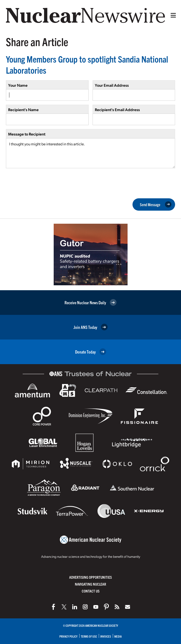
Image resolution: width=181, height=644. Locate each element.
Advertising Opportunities (90, 577)
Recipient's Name (23, 110)
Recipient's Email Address (117, 110)
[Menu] (172, 15)
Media (118, 636)
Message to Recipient (27, 134)
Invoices (106, 636)
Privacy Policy (68, 636)
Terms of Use (89, 636)
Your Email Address (112, 85)
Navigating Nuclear (90, 584)
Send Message (156, 204)
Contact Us (91, 591)
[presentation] (43, 183)
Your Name (18, 85)
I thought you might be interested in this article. (90, 153)
